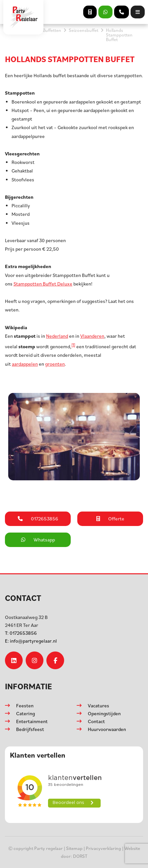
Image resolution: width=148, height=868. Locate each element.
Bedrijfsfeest (30, 729)
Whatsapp (38, 540)
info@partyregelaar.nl (31, 641)
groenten (55, 364)
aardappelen (25, 364)
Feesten (25, 706)
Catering (25, 713)
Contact (96, 721)
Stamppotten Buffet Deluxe (43, 284)
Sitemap (74, 848)
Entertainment (32, 721)
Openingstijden (104, 713)
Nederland (57, 336)
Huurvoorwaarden (107, 729)
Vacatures (99, 706)
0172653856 (21, 633)
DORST (80, 856)
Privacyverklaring (103, 848)
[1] (73, 345)
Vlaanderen (92, 336)
